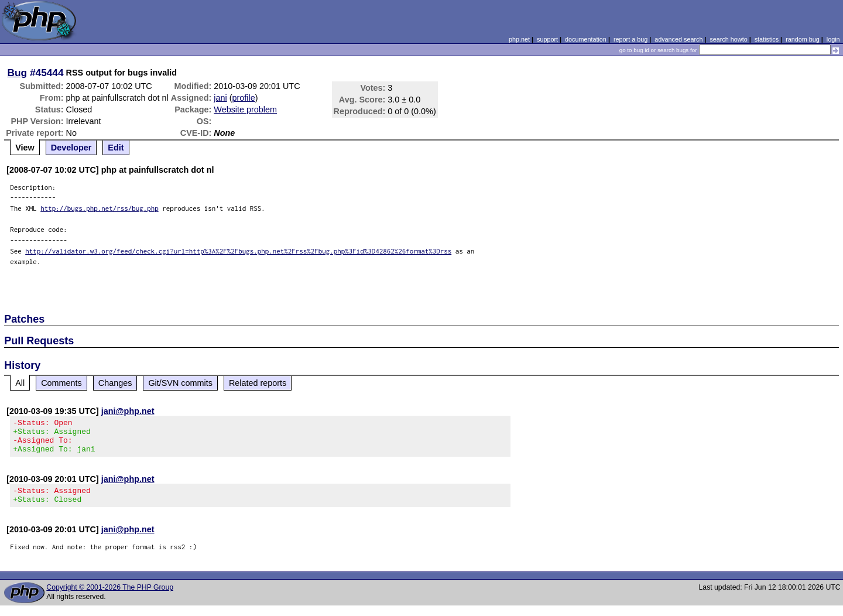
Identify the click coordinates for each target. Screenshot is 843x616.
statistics (767, 39)
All (20, 383)
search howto (728, 39)
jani (220, 98)
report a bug (630, 39)
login (833, 39)
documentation (586, 39)
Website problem (245, 109)
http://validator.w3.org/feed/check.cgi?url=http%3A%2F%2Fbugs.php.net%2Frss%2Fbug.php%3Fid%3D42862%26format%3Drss (238, 251)
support (547, 39)
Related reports (258, 383)
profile (244, 98)
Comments (61, 383)
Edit (116, 148)
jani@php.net (128, 411)
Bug (18, 73)
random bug (803, 39)
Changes (115, 383)
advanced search (678, 39)
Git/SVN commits (180, 383)
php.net (519, 39)
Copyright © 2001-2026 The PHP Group (110, 598)
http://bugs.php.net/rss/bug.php (100, 208)
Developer (71, 148)
